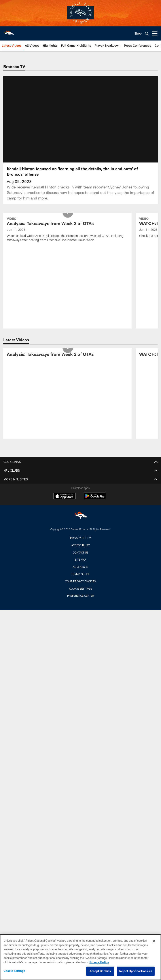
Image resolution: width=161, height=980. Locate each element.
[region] (80, 957)
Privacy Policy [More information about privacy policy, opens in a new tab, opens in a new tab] (99, 962)
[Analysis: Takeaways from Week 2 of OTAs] (68, 235)
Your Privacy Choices (80, 587)
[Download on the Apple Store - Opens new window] (64, 502)
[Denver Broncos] (81, 522)
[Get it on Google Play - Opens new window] (95, 503)
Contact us (81, 558)
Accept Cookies (100, 971)
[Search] (147, 34)
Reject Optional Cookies (136, 971)
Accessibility (81, 550)
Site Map (80, 565)
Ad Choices (80, 572)
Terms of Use (81, 579)
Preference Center (81, 601)
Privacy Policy (81, 543)
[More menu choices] (155, 33)
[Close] (154, 941)
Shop (138, 33)
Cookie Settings (81, 594)
